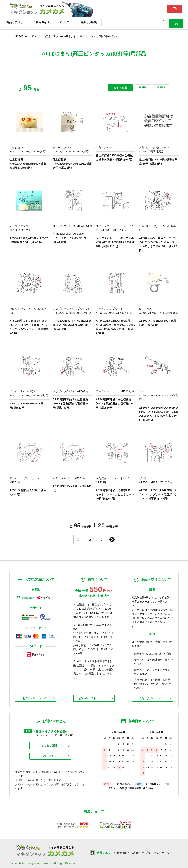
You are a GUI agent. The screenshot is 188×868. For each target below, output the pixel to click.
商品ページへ (29, 134)
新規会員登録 (78, 22)
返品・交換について (151, 696)
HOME (19, 34)
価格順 (138, 85)
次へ (113, 537)
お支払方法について (34, 696)
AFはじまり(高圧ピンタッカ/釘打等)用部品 (91, 34)
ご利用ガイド (36, 22)
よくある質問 (49, 744)
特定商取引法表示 (128, 850)
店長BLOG (104, 850)
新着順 (159, 85)
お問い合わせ (49, 755)
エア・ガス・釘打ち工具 (44, 34)
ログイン (57, 22)
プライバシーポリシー (160, 850)
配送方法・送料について (93, 696)
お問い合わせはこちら (175, 8)
